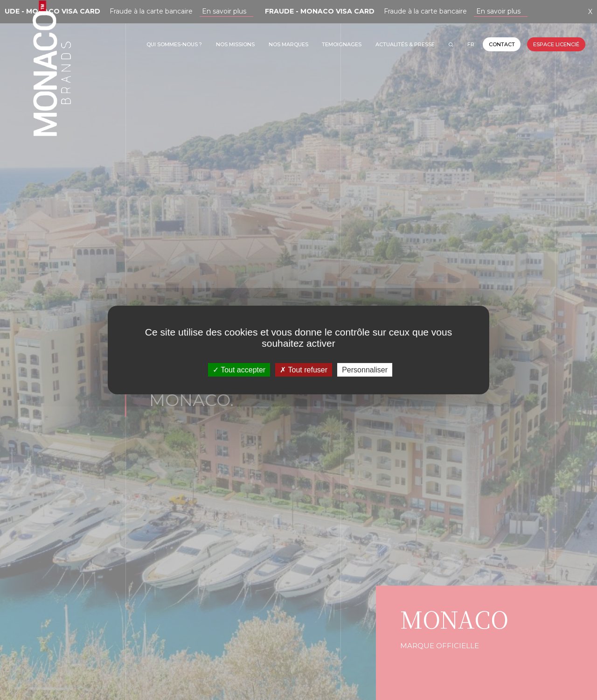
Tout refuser (304, 370)
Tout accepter (239, 370)
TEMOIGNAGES (342, 44)
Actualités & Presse (405, 44)
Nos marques (288, 44)
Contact (502, 44)
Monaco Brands (52, 101)
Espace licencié (556, 44)
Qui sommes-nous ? (174, 44)
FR (471, 44)
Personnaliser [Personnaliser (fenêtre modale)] (365, 370)
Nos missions (235, 44)
